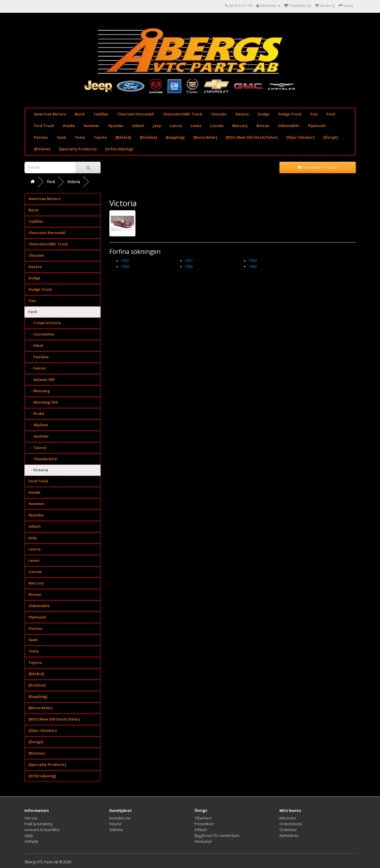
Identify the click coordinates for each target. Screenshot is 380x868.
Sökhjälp (31, 841)
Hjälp (29, 836)
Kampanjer (204, 841)
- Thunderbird (43, 459)
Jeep (157, 126)
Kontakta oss (120, 818)
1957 (189, 261)
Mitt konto (288, 818)
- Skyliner (39, 425)
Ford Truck (44, 126)
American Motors (50, 114)
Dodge (264, 114)
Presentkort (204, 824)
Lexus (196, 126)
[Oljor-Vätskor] (300, 137)
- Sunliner (39, 436)
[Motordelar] (205, 137)
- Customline (42, 334)
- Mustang (39, 391)
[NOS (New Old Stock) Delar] (252, 137)
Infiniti (138, 126)
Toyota (100, 137)
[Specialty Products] (78, 149)
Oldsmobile (289, 126)
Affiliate (201, 830)
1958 (189, 267)
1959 (253, 261)
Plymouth (317, 126)
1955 (125, 261)
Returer (115, 824)
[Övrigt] (331, 137)
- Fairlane (39, 357)
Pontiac (41, 137)
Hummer (91, 126)
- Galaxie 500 (41, 380)
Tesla (80, 137)
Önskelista (288, 830)
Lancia (176, 126)
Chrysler (219, 114)
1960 (253, 267)
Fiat (314, 114)
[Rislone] (42, 149)
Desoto (242, 114)
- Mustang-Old (43, 402)
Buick (80, 114)
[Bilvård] (123, 137)
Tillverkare (203, 818)
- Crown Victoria (45, 323)
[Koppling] (175, 137)
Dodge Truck (290, 114)
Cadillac (101, 114)
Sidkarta (116, 830)
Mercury (240, 126)
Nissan (263, 126)
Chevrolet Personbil (136, 114)
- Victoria (38, 470)
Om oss (31, 818)
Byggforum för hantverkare (217, 836)
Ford (331, 114)
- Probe (36, 414)
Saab (61, 137)
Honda (69, 126)
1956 (125, 267)
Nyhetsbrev (289, 836)
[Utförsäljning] (119, 149)
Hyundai (116, 126)
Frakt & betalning (38, 824)
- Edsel (36, 346)
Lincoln (217, 126)
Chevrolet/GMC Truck (183, 114)
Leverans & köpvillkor (42, 830)
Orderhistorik (291, 824)
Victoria (74, 182)
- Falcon (37, 368)
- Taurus (38, 448)
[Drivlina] (148, 137)
